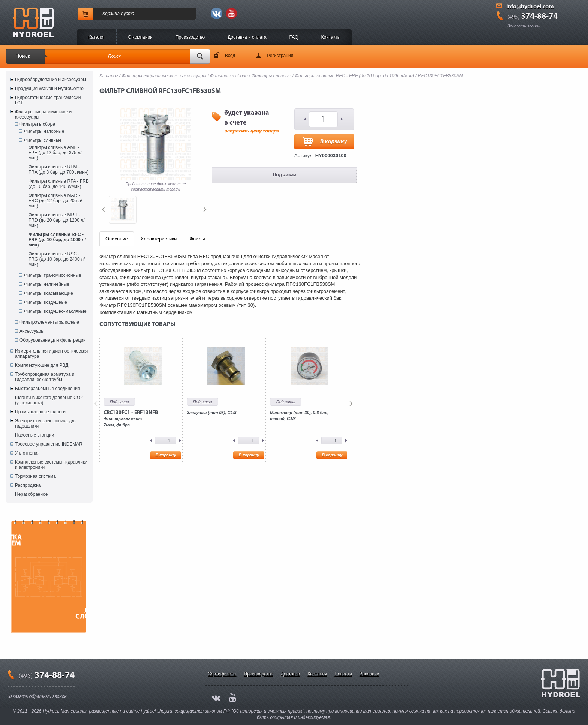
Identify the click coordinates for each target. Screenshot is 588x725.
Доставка (291, 674)
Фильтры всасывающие (49, 293)
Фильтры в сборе (37, 124)
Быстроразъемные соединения (48, 389)
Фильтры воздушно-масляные (55, 311)
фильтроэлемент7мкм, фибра (131, 419)
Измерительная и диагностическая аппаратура (51, 354)
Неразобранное (31, 494)
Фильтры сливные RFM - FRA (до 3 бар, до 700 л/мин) (59, 170)
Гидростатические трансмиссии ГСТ (48, 100)
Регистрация (280, 56)
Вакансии (370, 674)
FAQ (294, 37)
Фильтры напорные (44, 131)
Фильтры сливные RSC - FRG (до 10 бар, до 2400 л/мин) (57, 259)
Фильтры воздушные (46, 302)
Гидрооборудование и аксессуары (51, 80)
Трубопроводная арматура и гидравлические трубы (45, 377)
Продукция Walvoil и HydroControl (50, 89)
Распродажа (28, 485)
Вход (230, 56)
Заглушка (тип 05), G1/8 (211, 413)
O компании (140, 37)
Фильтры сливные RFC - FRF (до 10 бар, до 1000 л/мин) (57, 240)
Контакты (331, 37)
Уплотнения (27, 453)
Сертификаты (222, 674)
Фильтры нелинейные (47, 284)
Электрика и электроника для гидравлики (46, 423)
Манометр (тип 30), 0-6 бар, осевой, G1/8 (299, 416)
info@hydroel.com (530, 7)
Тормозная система (35, 476)
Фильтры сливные (43, 140)
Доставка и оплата (247, 37)
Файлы (197, 239)
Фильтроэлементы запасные (49, 322)
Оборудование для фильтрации (53, 340)
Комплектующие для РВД (42, 365)
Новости (343, 674)
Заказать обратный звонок (37, 696)
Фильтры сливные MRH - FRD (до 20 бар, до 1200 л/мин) (57, 220)
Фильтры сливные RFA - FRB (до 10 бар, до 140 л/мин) (59, 184)
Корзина (111, 14)
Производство (190, 37)
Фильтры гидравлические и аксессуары (43, 114)
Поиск (23, 56)
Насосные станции (34, 435)
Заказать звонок (524, 26)
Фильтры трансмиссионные (53, 275)
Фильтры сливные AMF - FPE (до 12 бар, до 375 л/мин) (55, 153)
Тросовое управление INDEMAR (49, 444)
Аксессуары (32, 331)
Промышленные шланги (40, 412)
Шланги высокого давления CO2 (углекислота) (49, 400)
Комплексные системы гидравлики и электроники (51, 465)
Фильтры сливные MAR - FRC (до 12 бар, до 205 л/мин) (55, 201)
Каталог (97, 37)
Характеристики (159, 239)
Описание (117, 239)
